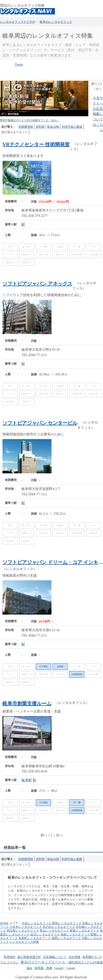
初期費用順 (26, 127)
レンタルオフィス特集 (24, 942)
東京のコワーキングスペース (43, 962)
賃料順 (40, 127)
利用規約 (10, 957)
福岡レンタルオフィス (66, 938)
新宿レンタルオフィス (67, 923)
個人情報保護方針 (29, 957)
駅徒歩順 (53, 127)
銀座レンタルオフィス (84, 931)
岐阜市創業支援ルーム (27, 703)
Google (71, 968)
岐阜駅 (27, 780)
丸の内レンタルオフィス (59, 927)
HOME (4, 923)
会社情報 (75, 957)
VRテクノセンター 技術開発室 (36, 144)
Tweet (19, 64)
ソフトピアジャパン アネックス (37, 284)
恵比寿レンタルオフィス (23, 931)
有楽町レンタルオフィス (35, 938)
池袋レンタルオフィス (75, 934)
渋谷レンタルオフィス (37, 923)
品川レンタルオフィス (45, 934)
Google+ (59, 968)
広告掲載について (55, 957)
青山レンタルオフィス (54, 931)
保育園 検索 (43, 968)
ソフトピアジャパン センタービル (40, 423)
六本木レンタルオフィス (26, 927)
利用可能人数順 (72, 127)
